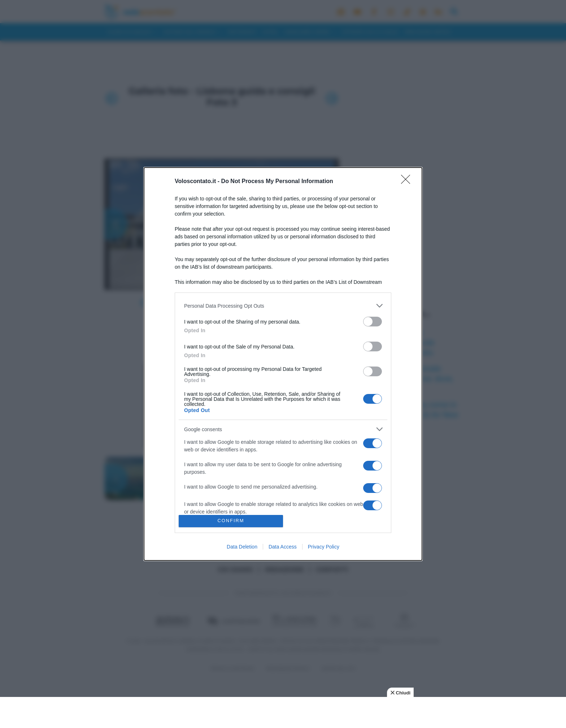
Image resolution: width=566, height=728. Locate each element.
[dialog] (283, 364)
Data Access (283, 547)
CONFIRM (231, 521)
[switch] (373, 322)
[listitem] (283, 306)
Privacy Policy (324, 547)
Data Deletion (242, 547)
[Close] (408, 182)
